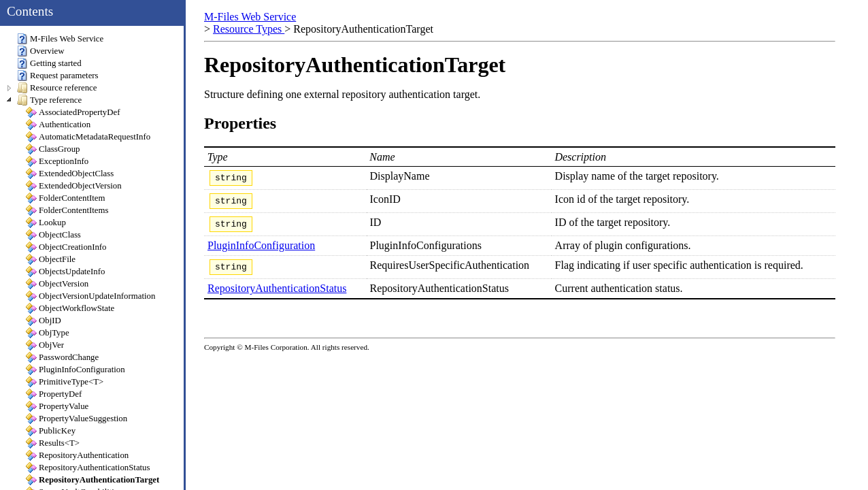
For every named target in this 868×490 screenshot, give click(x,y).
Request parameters (58, 76)
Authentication (58, 125)
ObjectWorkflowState (70, 308)
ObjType (48, 333)
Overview (40, 51)
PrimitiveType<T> (65, 382)
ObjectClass (53, 235)
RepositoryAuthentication (77, 455)
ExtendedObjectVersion (74, 186)
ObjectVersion (57, 284)
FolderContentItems (67, 210)
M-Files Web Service (250, 17)
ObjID (44, 321)
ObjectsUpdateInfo (65, 272)
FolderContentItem (65, 198)
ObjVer (45, 345)
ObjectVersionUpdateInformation (90, 296)
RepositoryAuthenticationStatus (277, 296)
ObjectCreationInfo (66, 247)
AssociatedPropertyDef (73, 112)
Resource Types (249, 29)
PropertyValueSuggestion (77, 419)
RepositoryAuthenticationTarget (93, 480)
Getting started (49, 63)
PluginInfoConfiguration (261, 251)
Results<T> (53, 443)
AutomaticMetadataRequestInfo (88, 137)
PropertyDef (54, 394)
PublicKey (51, 431)
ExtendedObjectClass (70, 174)
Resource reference (57, 88)
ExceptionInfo (57, 161)
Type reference (49, 100)
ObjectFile (51, 259)
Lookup (46, 223)
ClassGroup (53, 149)
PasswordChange (62, 357)
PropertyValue (57, 406)
